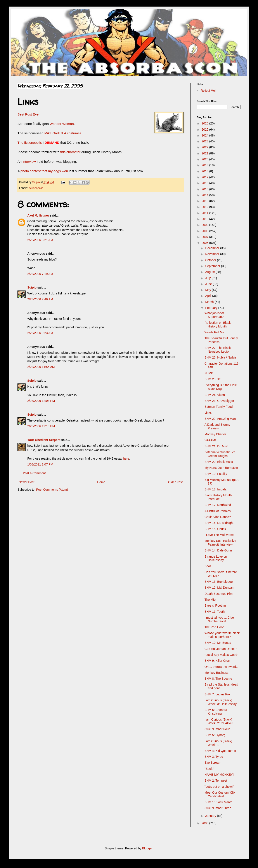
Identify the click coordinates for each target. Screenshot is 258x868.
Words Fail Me (214, 332)
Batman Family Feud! (219, 407)
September (213, 266)
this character (70, 152)
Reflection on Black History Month (218, 325)
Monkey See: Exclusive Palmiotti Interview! (220, 543)
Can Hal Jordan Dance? (221, 649)
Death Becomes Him (218, 594)
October (211, 260)
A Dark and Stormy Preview (217, 426)
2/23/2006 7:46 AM (40, 299)
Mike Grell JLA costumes (63, 133)
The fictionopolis (30, 143)
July (208, 278)
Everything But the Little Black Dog (221, 387)
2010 (205, 219)
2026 (205, 123)
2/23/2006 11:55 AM (41, 367)
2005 (205, 823)
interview (30, 162)
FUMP (209, 373)
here (126, 458)
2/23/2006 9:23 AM (40, 333)
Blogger (147, 848)
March (210, 302)
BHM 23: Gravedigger (219, 401)
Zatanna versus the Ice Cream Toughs (220, 454)
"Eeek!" (210, 769)
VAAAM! (210, 440)
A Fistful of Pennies (218, 511)
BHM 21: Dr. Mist (216, 446)
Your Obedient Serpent (44, 440)
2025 (205, 129)
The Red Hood (214, 627)
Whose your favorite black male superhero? (222, 635)
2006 (205, 243)
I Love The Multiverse (219, 535)
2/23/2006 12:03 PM (41, 401)
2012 (205, 207)
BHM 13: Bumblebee (219, 582)
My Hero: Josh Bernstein (221, 468)
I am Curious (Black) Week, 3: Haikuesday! (221, 702)
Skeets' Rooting (215, 605)
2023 (205, 141)
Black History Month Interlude (218, 497)
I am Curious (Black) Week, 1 (218, 743)
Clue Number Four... (218, 729)
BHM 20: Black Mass (219, 462)
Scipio (32, 287)
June (209, 284)
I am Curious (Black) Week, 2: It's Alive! (219, 721)
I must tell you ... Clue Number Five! (219, 619)
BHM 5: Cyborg (215, 735)
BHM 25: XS (213, 379)
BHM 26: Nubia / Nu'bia (220, 357)
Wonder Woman (62, 124)
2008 (205, 231)
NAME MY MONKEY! (219, 775)
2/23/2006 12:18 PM (41, 426)
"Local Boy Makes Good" (221, 655)
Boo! (208, 566)
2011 (205, 213)
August (210, 272)
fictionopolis (36, 188)
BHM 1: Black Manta (218, 802)
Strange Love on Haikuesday (216, 558)
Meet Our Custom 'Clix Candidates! (220, 794)
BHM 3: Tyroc (214, 757)
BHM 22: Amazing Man (220, 419)
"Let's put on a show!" (219, 787)
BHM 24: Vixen (215, 395)
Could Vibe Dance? (218, 517)
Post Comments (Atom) (52, 490)
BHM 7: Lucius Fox (217, 694)
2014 (205, 195)
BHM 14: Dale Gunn (218, 550)
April (209, 296)
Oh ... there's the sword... (222, 667)
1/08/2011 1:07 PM (40, 464)
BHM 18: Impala (215, 489)
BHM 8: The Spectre (218, 679)
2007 (205, 237)
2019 (205, 165)
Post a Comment (34, 473)
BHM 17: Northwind (218, 505)
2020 (205, 159)
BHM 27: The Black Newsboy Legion (218, 350)
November (213, 254)
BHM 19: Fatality (216, 474)
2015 (205, 189)
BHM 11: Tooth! (215, 612)
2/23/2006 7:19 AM (40, 274)
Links (208, 413)
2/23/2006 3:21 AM (40, 240)
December (213, 248)
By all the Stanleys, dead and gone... (221, 686)
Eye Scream (213, 763)
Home (101, 482)
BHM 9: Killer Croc (217, 661)
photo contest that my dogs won (44, 171)
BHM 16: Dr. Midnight (219, 523)
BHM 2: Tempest (216, 780)
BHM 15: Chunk (215, 529)
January (211, 816)
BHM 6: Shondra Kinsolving (216, 712)
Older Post (175, 482)
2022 (205, 147)
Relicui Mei (208, 91)
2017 (205, 177)
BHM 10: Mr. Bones (218, 643)
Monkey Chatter (215, 434)
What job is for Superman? (214, 315)
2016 (205, 183)
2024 (205, 135)
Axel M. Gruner (38, 215)
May (208, 290)
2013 (205, 201)
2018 (205, 171)
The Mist (210, 600)
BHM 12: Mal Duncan (219, 588)
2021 (205, 153)
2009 (205, 225)
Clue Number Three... (219, 808)
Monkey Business (216, 673)
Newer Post (26, 482)
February (212, 308)
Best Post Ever (29, 114)
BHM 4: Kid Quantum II (220, 751)
